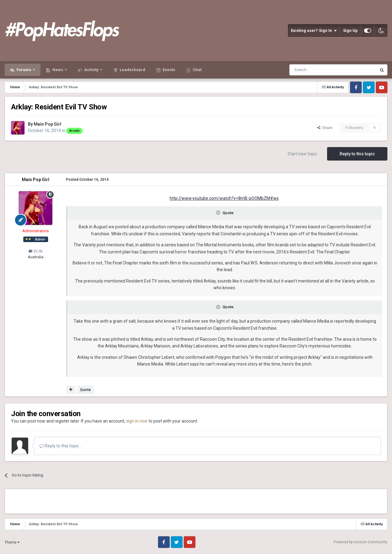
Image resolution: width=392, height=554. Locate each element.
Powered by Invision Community (360, 542)
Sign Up (350, 30)
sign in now (137, 421)
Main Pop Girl (47, 124)
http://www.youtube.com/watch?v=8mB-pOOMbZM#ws (224, 198)
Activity (91, 70)
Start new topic (302, 154)
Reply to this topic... (60, 446)
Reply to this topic (357, 154)
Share (325, 128)
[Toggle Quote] (219, 213)
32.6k (36, 251)
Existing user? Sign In (314, 31)
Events (168, 70)
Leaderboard (132, 70)
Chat (197, 70)
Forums (24, 70)
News (58, 70)
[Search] (318, 70)
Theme (12, 542)
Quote (85, 390)
